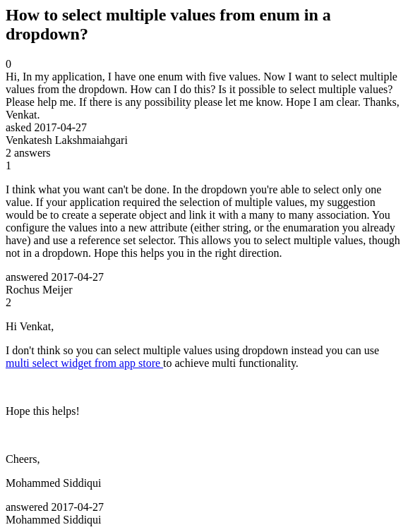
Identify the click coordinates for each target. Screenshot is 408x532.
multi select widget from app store (84, 363)
